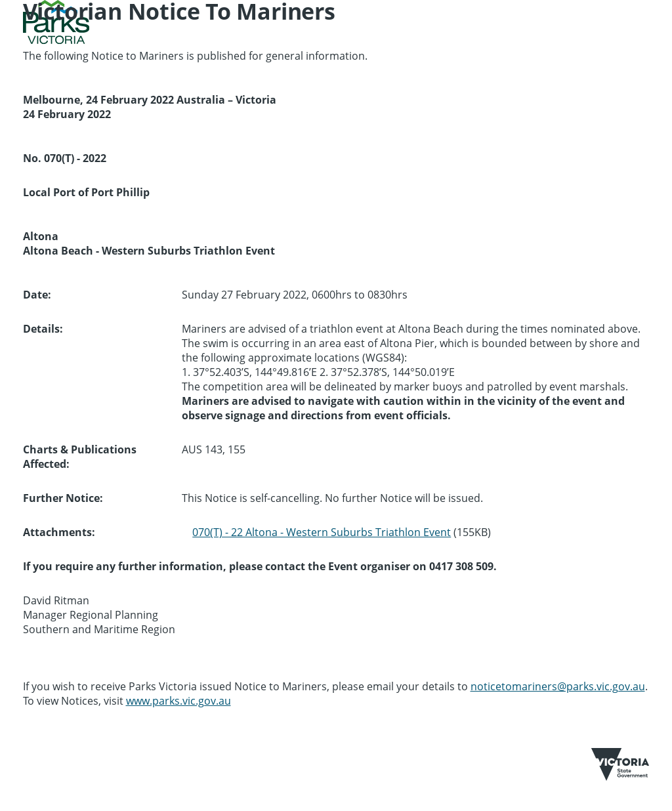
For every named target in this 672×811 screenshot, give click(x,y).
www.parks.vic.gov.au (178, 701)
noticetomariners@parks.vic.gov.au (558, 686)
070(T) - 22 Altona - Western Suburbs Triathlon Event (322, 532)
